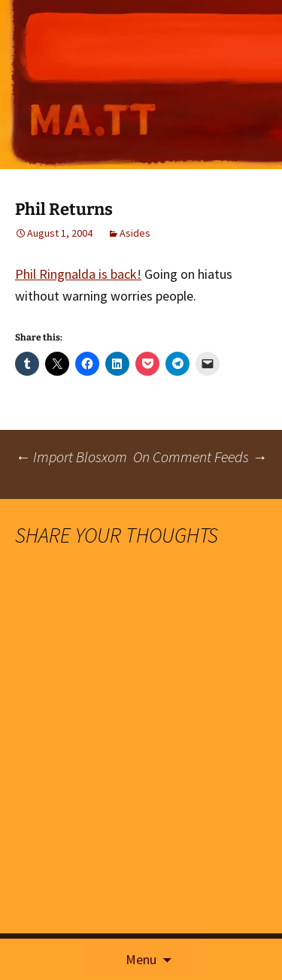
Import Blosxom (71, 457)
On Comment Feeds (200, 457)
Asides (135, 233)
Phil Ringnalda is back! (78, 274)
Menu (141, 959)
